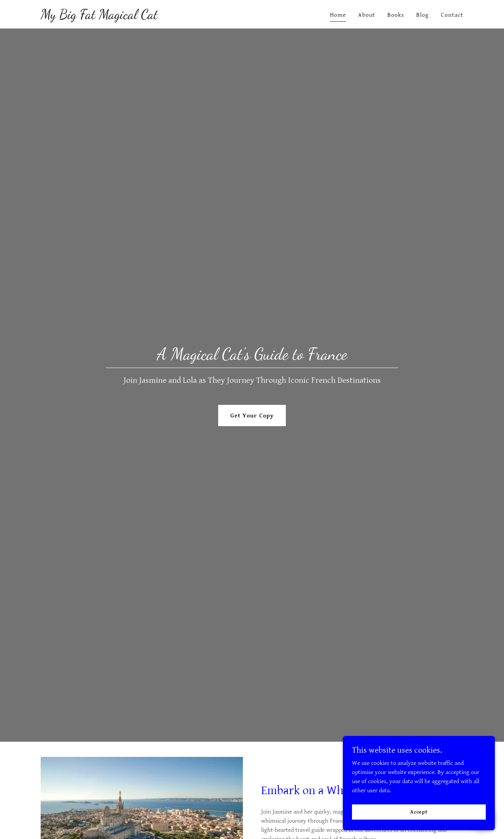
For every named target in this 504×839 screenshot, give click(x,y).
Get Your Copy (252, 416)
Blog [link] (422, 15)
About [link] (367, 15)
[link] (99, 17)
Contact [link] (452, 15)
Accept (419, 812)
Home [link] (338, 15)
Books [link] (396, 15)
